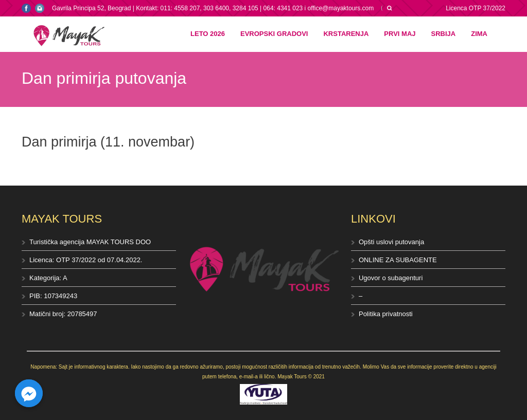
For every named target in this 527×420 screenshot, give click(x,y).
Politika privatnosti (386, 314)
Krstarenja (346, 34)
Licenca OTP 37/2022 (476, 8)
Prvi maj (400, 34)
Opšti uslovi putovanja (391, 242)
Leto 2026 (208, 34)
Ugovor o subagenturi (391, 278)
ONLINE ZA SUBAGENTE (398, 260)
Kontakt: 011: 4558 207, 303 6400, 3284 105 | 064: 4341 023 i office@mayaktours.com (255, 8)
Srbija (444, 34)
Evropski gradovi (274, 34)
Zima (479, 34)
